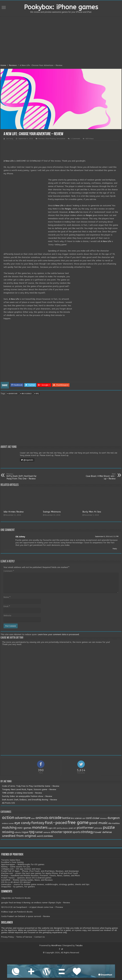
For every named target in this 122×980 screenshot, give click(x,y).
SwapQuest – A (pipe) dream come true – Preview (40, 907)
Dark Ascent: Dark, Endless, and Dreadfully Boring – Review (30, 800)
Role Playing (51, 139)
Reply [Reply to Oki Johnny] (115, 549)
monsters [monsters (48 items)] (40, 828)
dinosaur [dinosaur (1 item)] (104, 818)
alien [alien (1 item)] (33, 818)
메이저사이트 (7, 907)
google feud (7, 903)
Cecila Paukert (8, 916)
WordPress (56, 945)
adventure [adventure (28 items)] (23, 818)
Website (7, 615)
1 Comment (75, 139)
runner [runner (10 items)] (39, 832)
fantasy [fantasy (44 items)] (38, 823)
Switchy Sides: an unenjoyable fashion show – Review (27, 796)
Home (3, 65)
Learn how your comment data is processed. (59, 634)
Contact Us (40, 937)
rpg (37, 394)
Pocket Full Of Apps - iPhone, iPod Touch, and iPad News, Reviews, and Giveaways (40, 871)
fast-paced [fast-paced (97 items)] (56, 823)
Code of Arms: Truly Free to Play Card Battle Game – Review (31, 786)
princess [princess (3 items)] (98, 828)
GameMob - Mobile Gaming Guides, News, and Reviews (27, 880)
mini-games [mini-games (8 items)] (24, 828)
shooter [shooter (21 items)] (57, 832)
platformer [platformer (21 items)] (85, 828)
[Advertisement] (61, 41)
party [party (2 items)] (59, 828)
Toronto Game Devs (11, 860)
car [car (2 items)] (84, 818)
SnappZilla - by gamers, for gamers (18, 887)
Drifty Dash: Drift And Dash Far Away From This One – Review (22, 476)
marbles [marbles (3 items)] (116, 823)
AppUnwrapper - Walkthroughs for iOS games (23, 864)
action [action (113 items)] (8, 818)
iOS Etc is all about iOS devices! (16, 882)
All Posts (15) (8, 803)
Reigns (68, 209)
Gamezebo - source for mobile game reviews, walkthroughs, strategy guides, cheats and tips (45, 884)
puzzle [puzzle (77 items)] (109, 827)
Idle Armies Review (14, 512)
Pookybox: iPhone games (61, 7)
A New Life (9, 161)
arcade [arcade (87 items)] (55, 818)
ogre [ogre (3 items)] (50, 828)
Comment (9, 571)
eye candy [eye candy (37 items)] (23, 823)
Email (7, 606)
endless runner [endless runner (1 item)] (8, 823)
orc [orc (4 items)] (55, 828)
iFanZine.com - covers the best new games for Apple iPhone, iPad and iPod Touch (40, 873)
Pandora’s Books (23, 898)
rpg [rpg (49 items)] (32, 832)
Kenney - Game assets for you (16, 867)
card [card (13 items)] (89, 818)
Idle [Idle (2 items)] (110, 823)
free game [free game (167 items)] (78, 823)
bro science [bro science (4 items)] (76, 818)
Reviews (13, 65)
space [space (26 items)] (68, 832)
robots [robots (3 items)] (18, 832)
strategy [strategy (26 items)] (87, 832)
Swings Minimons (52, 512)
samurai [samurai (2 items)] (47, 832)
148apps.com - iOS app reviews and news (21, 869)
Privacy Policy (7, 937)
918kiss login (7, 912)
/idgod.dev (6, 898)
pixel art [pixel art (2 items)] (72, 828)
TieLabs (79, 945)
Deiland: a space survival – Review (34, 916)
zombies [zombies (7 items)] (48, 836)
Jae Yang (10, 139)
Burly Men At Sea (92, 512)
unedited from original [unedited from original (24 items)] (19, 836)
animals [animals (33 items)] (42, 818)
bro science (27, 394)
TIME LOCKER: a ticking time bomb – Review (22, 793)
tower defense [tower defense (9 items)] (103, 832)
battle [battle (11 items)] (66, 818)
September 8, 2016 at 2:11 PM (107, 537)
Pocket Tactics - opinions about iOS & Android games (26, 878)
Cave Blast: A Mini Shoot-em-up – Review (100, 476)
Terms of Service (24, 937)
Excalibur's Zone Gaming (12, 862)
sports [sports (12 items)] (76, 832)
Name (7, 597)
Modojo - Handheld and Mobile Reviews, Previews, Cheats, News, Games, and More (40, 876)
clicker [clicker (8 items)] (96, 818)
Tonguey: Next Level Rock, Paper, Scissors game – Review (29, 789)
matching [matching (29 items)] (9, 828)
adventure (13, 394)
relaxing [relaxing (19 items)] (8, 832)
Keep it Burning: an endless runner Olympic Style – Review (43, 903)
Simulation (61, 139)
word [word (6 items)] (40, 836)
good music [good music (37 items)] (98, 823)
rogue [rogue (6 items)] (25, 832)
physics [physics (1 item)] (65, 828)
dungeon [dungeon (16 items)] (114, 818)
